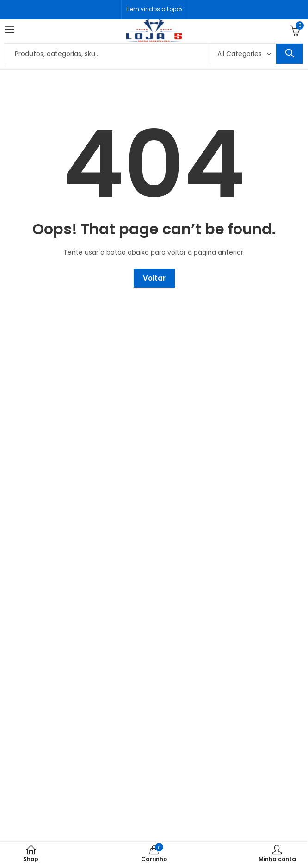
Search (290, 54)
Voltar (154, 278)
